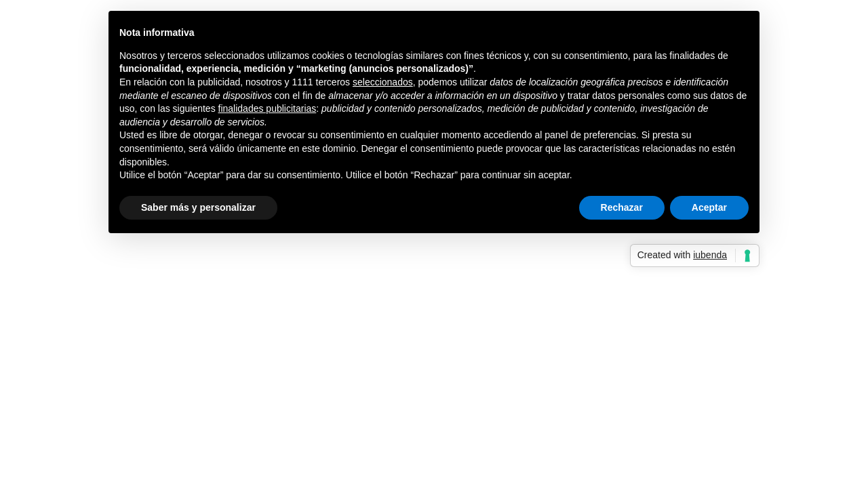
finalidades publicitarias (268, 108)
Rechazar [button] (622, 207)
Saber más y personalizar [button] (198, 207)
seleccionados (383, 82)
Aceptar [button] (709, 207)
